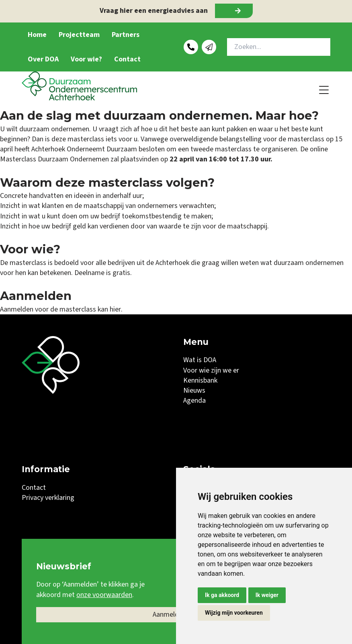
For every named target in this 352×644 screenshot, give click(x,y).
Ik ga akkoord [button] (222, 595)
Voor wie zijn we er (211, 370)
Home (37, 35)
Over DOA (43, 59)
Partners (126, 35)
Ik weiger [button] (267, 595)
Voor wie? (86, 59)
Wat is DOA (200, 360)
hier (115, 309)
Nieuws (194, 390)
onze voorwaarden (104, 595)
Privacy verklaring (48, 498)
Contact (127, 59)
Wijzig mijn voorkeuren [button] (234, 613)
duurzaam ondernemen (309, 263)
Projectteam (79, 35)
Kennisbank (200, 380)
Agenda (194, 400)
